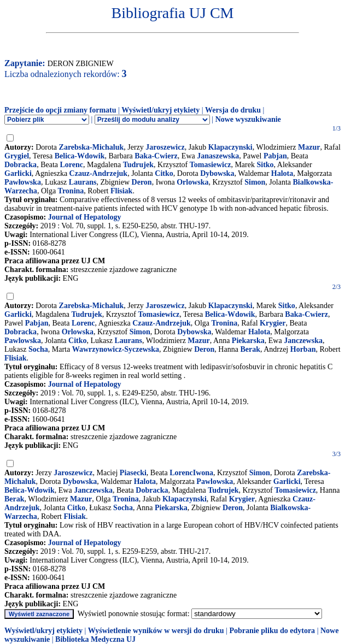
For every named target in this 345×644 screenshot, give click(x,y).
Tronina (71, 191)
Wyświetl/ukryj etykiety (160, 110)
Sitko (265, 165)
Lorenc (72, 165)
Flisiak (121, 191)
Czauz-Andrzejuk (99, 173)
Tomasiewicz (210, 165)
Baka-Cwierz (156, 156)
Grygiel (17, 156)
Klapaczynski (230, 147)
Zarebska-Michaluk (92, 147)
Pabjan (275, 156)
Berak (250, 349)
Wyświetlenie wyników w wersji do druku (156, 631)
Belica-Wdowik (80, 156)
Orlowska (192, 182)
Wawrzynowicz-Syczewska (116, 349)
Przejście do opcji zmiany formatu (60, 110)
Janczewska (303, 341)
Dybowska (217, 173)
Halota (282, 173)
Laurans (83, 182)
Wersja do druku (233, 110)
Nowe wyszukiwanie (248, 119)
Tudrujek (138, 165)
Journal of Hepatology (85, 217)
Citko (164, 173)
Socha (38, 349)
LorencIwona (191, 473)
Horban (303, 349)
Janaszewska (218, 156)
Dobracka (21, 165)
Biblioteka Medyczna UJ (95, 639)
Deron (142, 182)
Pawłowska (23, 182)
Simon (255, 182)
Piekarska (248, 341)
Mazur (309, 147)
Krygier (273, 323)
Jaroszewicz (165, 147)
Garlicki (18, 173)
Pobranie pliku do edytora (272, 631)
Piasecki (133, 473)
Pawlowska (23, 341)
